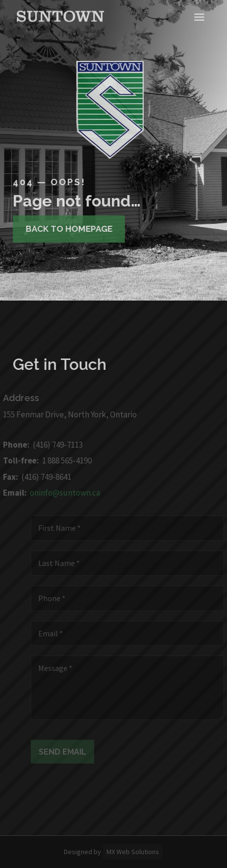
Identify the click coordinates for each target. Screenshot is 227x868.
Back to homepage (66, 229)
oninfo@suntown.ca (62, 493)
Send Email (65, 752)
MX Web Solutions (133, 852)
